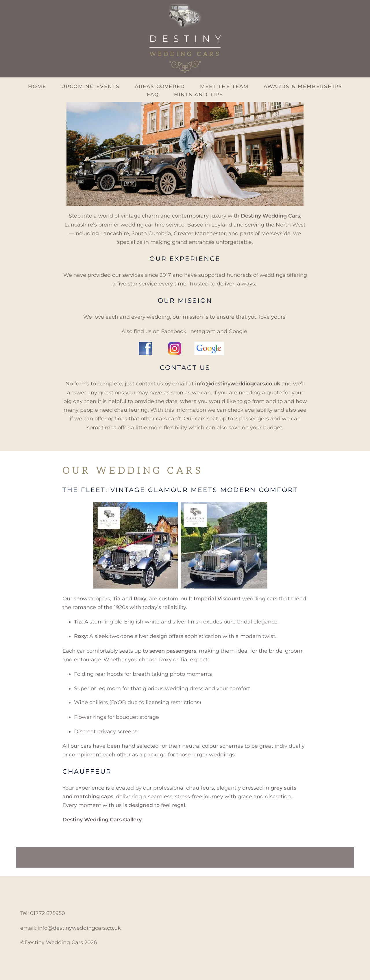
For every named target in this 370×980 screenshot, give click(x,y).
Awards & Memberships (303, 86)
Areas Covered (160, 86)
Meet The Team (224, 86)
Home (37, 86)
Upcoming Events (90, 86)
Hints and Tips (199, 95)
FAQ (153, 95)
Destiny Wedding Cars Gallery (102, 820)
